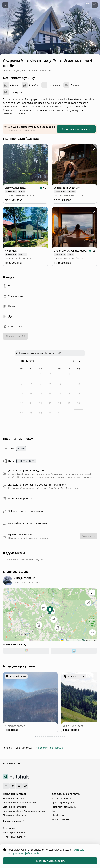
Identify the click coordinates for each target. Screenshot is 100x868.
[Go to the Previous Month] (73, 361)
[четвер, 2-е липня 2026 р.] (50, 375)
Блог (54, 811)
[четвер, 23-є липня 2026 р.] (50, 405)
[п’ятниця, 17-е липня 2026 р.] (59, 395)
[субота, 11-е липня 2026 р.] (69, 385)
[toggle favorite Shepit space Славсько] (93, 148)
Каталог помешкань (62, 799)
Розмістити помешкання (64, 807)
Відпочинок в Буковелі (14, 807)
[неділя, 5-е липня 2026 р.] (78, 375)
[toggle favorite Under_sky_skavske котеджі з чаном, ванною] (93, 211)
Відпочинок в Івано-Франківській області (24, 811)
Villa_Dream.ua (24, 748)
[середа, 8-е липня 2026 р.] (41, 385)
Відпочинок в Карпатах (15, 815)
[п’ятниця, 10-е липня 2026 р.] (59, 385)
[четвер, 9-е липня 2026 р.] (50, 385)
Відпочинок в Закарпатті (16, 799)
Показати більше (14, 821)
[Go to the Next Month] (80, 361)
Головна (8, 748)
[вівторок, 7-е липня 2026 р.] (31, 385)
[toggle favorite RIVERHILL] (44, 211)
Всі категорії (12, 764)
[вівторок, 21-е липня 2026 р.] (31, 405)
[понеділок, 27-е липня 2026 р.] (22, 414)
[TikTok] (25, 786)
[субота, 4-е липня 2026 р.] (69, 375)
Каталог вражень (61, 819)
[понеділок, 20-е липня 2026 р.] (22, 405)
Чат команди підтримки (15, 837)
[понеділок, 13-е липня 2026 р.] (22, 395)
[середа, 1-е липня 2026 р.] (41, 375)
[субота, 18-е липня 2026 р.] (69, 395)
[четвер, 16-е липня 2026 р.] (50, 395)
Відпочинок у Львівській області (19, 803)
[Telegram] (12, 786)
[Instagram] (19, 786)
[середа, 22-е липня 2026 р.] (41, 405)
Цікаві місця (58, 815)
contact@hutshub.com (14, 833)
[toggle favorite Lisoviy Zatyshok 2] (44, 148)
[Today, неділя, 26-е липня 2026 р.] (78, 405)
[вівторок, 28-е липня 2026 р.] (31, 414)
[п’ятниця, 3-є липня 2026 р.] (59, 375)
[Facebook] (6, 786)
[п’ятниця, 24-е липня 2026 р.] (59, 405)
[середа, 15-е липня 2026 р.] (41, 395)
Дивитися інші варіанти (76, 129)
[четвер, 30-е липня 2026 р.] (50, 414)
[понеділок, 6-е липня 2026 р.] (22, 385)
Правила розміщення (63, 803)
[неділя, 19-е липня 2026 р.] (78, 395)
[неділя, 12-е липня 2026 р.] (78, 385)
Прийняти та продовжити (50, 861)
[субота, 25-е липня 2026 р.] (69, 405)
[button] (73, 361)
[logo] (16, 777)
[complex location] (25, 578)
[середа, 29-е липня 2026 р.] (41, 414)
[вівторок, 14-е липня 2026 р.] (31, 395)
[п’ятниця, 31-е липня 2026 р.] (59, 414)
